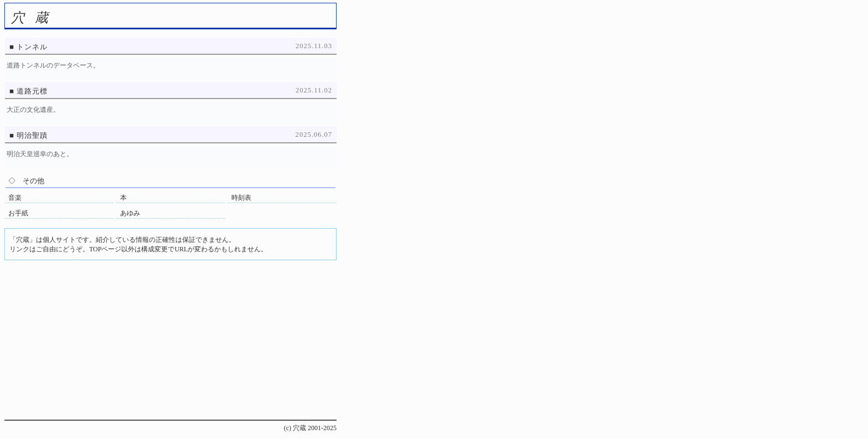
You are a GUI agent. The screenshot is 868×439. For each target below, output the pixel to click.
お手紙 (18, 213)
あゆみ (130, 213)
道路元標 (32, 91)
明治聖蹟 (32, 135)
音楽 (15, 198)
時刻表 (241, 198)
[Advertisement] (170, 342)
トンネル (32, 47)
